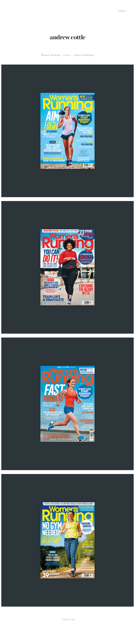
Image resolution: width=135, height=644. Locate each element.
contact (122, 11)
